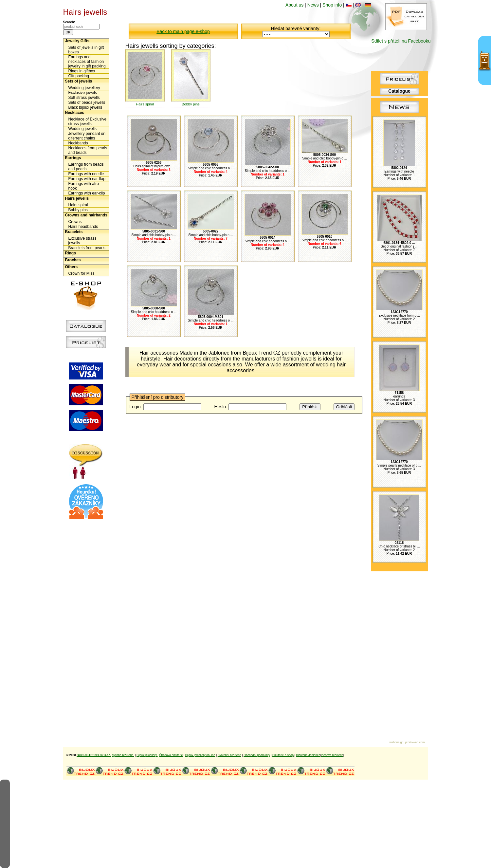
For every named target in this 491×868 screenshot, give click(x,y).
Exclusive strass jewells (82, 241)
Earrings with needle (86, 174)
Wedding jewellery (84, 88)
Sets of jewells (79, 81)
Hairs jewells (77, 198)
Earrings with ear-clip (87, 193)
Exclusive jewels (83, 93)
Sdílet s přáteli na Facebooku (401, 41)
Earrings (73, 158)
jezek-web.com (415, 742)
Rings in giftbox (82, 71)
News (313, 5)
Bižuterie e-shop (283, 755)
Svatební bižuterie (229, 755)
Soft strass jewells (84, 98)
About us (294, 5)
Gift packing (79, 76)
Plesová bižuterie (332, 755)
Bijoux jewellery (147, 755)
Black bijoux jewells (85, 107)
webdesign (396, 742)
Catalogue (399, 91)
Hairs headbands (83, 227)
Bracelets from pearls (87, 248)
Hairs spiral (78, 205)
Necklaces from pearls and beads (88, 150)
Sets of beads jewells (87, 102)
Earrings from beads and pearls (86, 167)
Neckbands (78, 143)
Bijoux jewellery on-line (200, 755)
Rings (71, 253)
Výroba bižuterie (123, 755)
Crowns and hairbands (86, 215)
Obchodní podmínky (257, 755)
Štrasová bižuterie (171, 755)
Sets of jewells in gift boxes (86, 50)
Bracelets (74, 232)
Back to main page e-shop (183, 31)
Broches (73, 260)
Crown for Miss (82, 273)
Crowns (75, 222)
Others (72, 267)
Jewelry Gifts (77, 41)
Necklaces (75, 113)
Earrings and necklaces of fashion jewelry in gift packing (87, 62)
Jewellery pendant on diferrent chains (87, 136)
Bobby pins (78, 210)
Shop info (332, 5)
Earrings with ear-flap (87, 179)
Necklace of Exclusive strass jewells (88, 121)
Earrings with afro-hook (84, 186)
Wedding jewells (83, 129)
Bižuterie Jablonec (308, 755)
